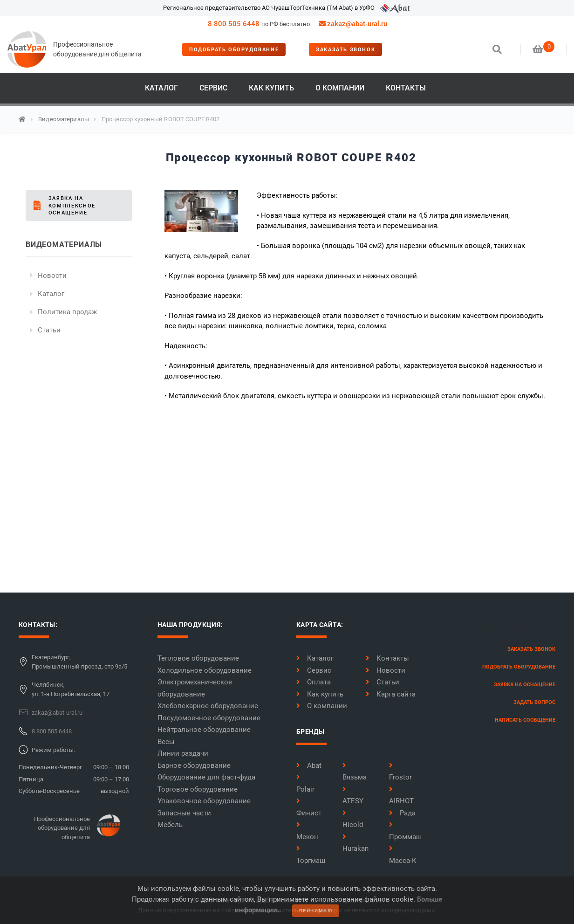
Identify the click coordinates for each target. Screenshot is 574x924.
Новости (52, 276)
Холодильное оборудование (205, 670)
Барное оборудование (194, 765)
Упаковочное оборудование (204, 801)
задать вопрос (534, 702)
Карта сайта (391, 694)
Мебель (170, 825)
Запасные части (184, 813)
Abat (309, 765)
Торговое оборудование (198, 789)
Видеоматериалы (64, 119)
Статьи (49, 330)
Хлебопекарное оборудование (208, 706)
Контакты (406, 88)
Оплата (314, 682)
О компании (340, 88)
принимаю (316, 911)
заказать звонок (345, 50)
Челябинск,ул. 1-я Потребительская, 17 (71, 689)
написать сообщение (525, 720)
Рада (402, 813)
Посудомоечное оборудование (209, 718)
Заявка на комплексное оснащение (72, 206)
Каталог (161, 88)
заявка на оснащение (525, 685)
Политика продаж (67, 312)
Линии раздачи (183, 753)
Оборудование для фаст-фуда (206, 777)
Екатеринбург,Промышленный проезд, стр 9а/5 (79, 662)
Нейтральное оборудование (204, 730)
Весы (166, 742)
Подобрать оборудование (234, 50)
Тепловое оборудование (198, 658)
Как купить (271, 88)
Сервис (213, 88)
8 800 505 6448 (234, 24)
